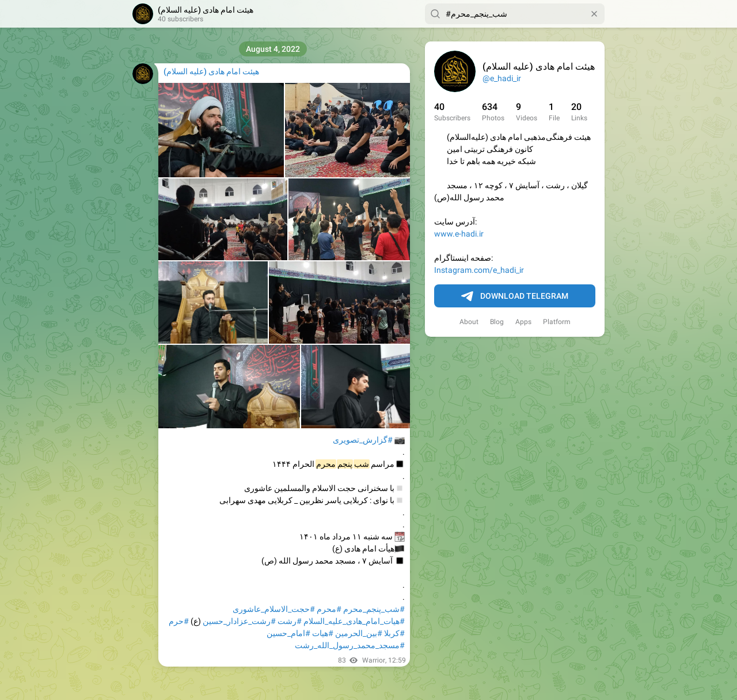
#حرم (179, 621)
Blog (497, 322)
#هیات (323, 633)
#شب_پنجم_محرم (374, 609)
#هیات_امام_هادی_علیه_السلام (354, 621)
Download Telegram (515, 296)
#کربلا (394, 633)
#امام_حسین (288, 633)
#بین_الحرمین (359, 633)
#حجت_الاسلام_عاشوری (274, 609)
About (469, 322)
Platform (557, 322)
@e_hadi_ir (502, 78)
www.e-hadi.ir (459, 234)
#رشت (290, 621)
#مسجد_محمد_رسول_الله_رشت (350, 645)
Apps (523, 322)
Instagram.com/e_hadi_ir (479, 270)
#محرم (329, 609)
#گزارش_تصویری (363, 440)
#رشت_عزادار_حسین (239, 621)
